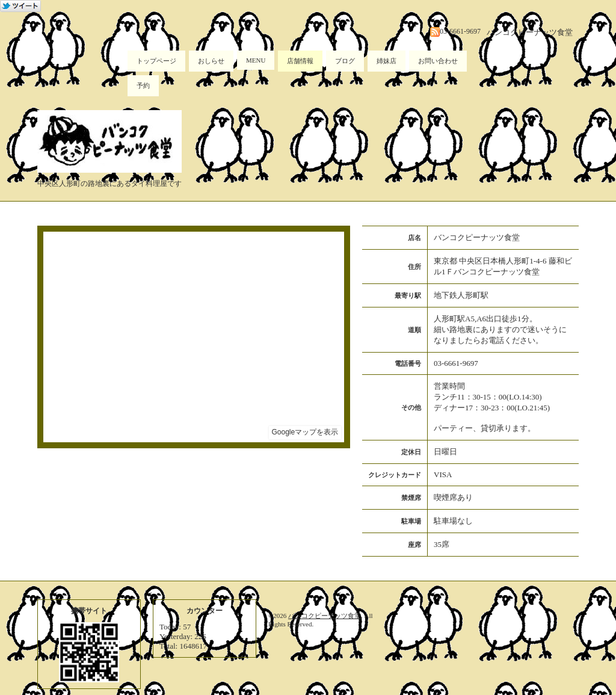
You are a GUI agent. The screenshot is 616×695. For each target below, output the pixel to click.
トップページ (156, 61)
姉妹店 (387, 61)
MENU (256, 60)
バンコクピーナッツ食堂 (325, 616)
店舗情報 (300, 61)
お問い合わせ (438, 61)
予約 (143, 85)
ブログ (345, 61)
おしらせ (211, 61)
